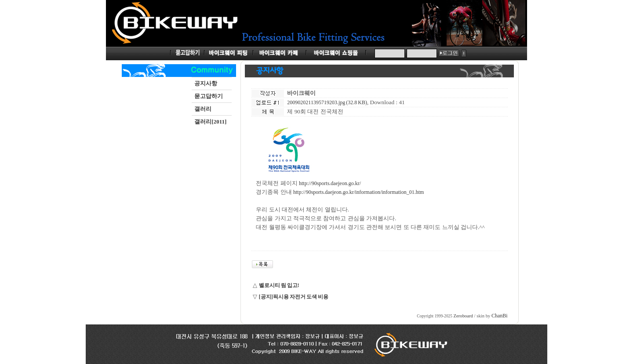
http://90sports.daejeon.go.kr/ (330, 183)
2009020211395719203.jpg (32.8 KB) (327, 102)
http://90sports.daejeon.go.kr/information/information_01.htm (358, 192)
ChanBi (500, 316)
